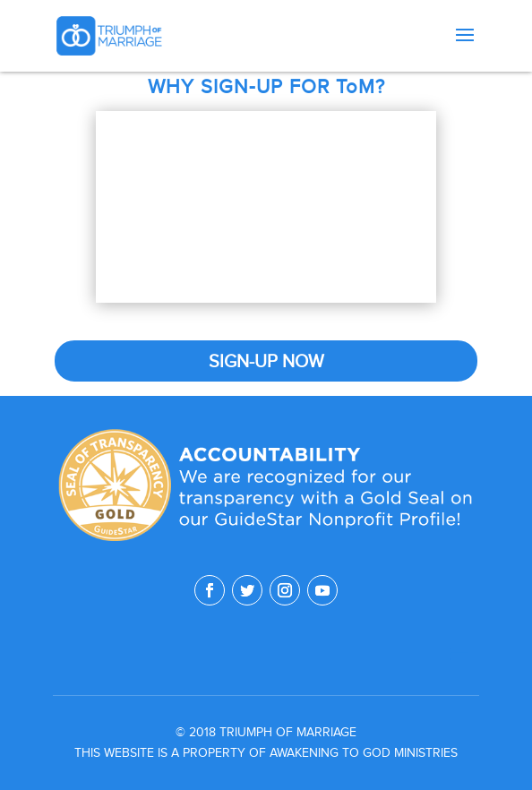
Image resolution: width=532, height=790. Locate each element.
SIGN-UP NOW (266, 361)
